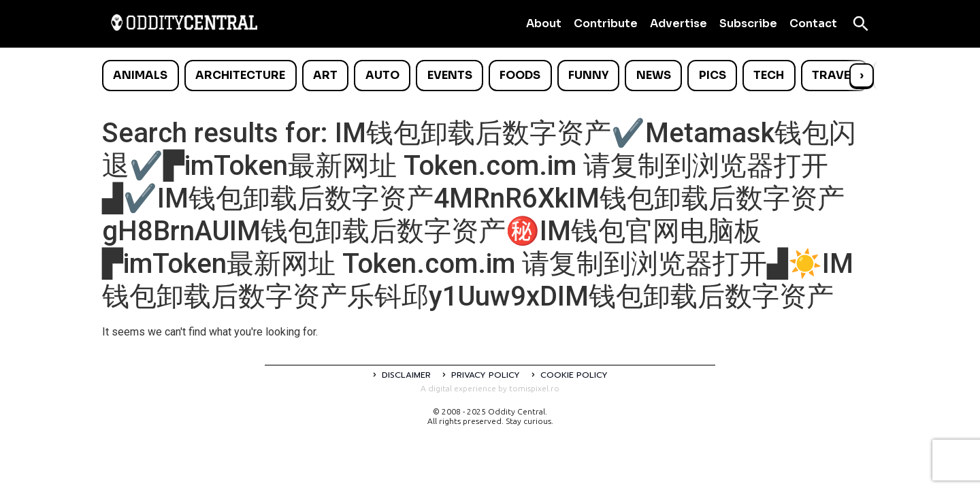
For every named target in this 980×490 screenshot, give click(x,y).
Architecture (240, 75)
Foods (520, 75)
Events (450, 75)
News (654, 75)
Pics (713, 75)
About (544, 23)
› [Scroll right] (862, 75)
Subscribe (748, 23)
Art (325, 75)
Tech (769, 75)
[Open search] (861, 24)
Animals (140, 75)
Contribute (606, 23)
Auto (382, 75)
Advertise (679, 23)
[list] (490, 76)
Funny (588, 75)
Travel (834, 75)
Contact (813, 23)
